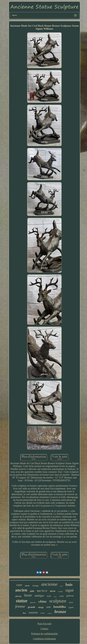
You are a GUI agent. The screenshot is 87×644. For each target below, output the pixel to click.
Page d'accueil (45, 624)
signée (71, 607)
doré (55, 597)
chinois (50, 613)
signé (70, 590)
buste (28, 595)
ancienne (49, 584)
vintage (35, 586)
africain (18, 596)
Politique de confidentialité (45, 634)
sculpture (58, 601)
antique (39, 596)
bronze (60, 612)
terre (53, 591)
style (49, 596)
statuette (33, 613)
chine (42, 601)
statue (22, 601)
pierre (70, 596)
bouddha (60, 607)
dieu (24, 613)
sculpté (60, 591)
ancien (21, 590)
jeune (71, 602)
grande (32, 607)
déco (62, 586)
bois (69, 584)
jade (32, 591)
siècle (27, 586)
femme (20, 606)
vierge (41, 607)
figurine (33, 602)
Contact (44, 629)
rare (19, 585)
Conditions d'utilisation (44, 639)
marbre (42, 591)
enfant (43, 613)
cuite (62, 596)
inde (49, 607)
